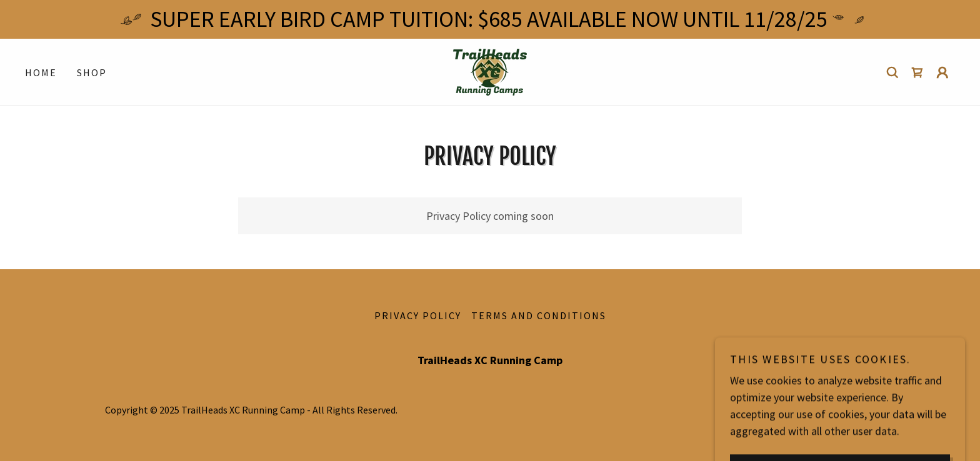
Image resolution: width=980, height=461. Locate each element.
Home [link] (41, 72)
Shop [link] (92, 72)
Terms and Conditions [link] (539, 315)
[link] (490, 71)
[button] (942, 72)
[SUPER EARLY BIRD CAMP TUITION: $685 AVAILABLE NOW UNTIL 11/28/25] (490, 19)
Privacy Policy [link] (418, 315)
